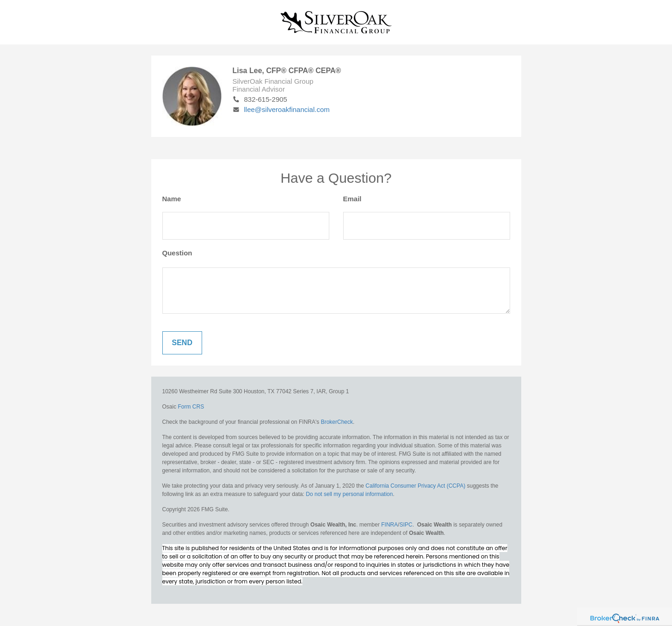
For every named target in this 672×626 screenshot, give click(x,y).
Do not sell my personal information (349, 494)
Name (172, 199)
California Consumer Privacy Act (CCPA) (415, 486)
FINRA (389, 525)
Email (352, 199)
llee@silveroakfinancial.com (281, 109)
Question (177, 253)
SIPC (406, 525)
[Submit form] (182, 343)
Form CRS (191, 407)
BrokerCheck (337, 422)
